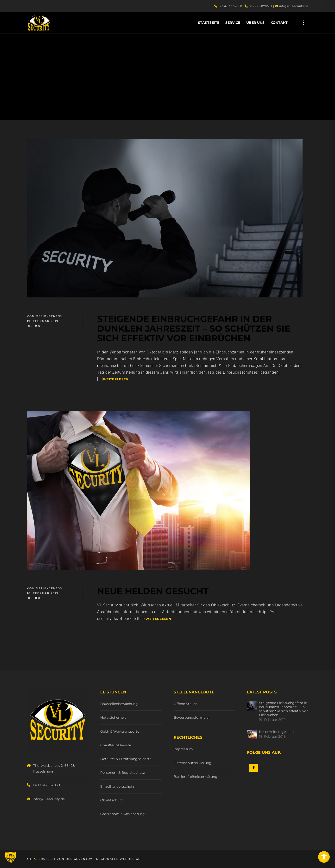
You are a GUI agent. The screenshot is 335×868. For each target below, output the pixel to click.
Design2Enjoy (49, 316)
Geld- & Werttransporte (120, 731)
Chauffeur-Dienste (116, 745)
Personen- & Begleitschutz (123, 773)
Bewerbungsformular (192, 717)
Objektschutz (111, 800)
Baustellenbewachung (119, 704)
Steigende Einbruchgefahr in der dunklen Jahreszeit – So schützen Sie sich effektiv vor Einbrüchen (283, 709)
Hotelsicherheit (113, 717)
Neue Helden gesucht (277, 732)
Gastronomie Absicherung (123, 814)
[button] (11, 857)
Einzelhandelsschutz (117, 786)
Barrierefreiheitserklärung (196, 777)
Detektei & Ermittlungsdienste (126, 759)
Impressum (183, 749)
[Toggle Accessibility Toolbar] (324, 857)
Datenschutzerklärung (193, 763)
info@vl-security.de (49, 799)
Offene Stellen (186, 704)
